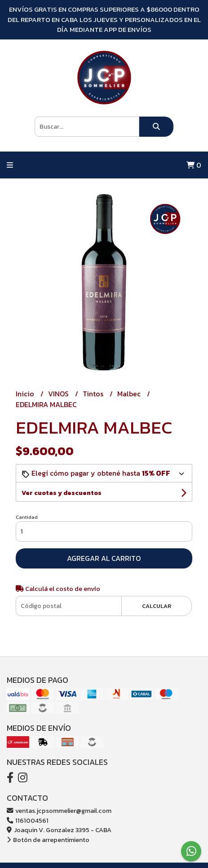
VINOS (59, 394)
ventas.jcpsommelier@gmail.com (59, 811)
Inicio (26, 394)
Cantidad (27, 517)
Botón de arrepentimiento (48, 840)
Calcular (157, 606)
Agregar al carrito (104, 558)
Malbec (130, 394)
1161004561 (28, 820)
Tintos (94, 394)
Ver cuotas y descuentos (62, 493)
